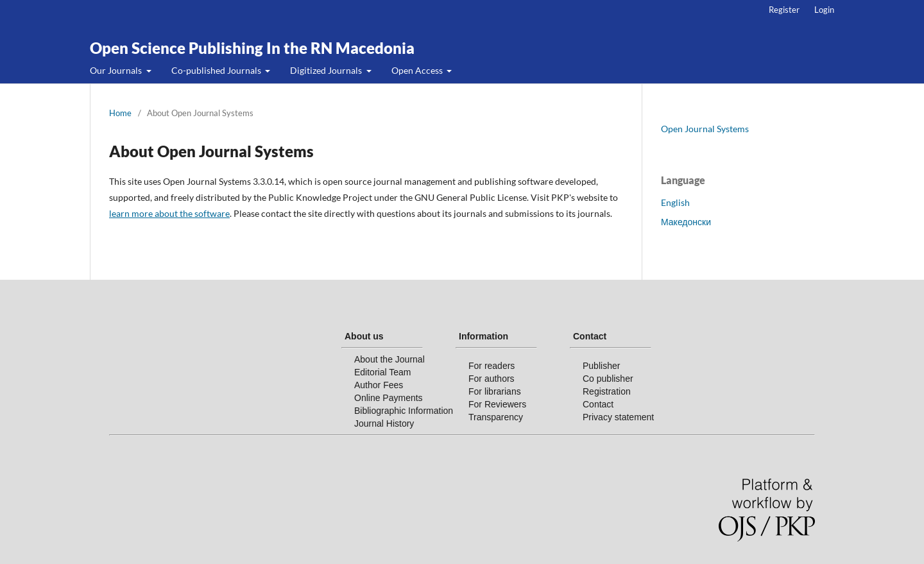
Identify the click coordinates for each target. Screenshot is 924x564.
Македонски (686, 222)
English (675, 202)
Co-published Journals (217, 70)
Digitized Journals (327, 70)
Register (784, 10)
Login (824, 10)
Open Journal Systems (705, 129)
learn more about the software (169, 213)
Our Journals (117, 70)
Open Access (418, 70)
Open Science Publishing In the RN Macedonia (252, 48)
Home (120, 113)
